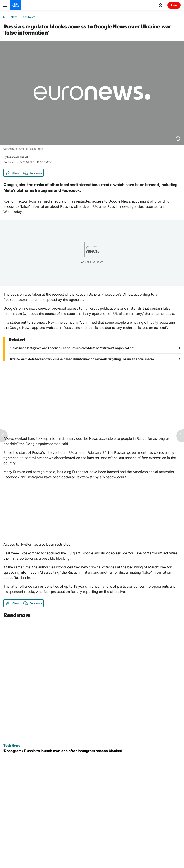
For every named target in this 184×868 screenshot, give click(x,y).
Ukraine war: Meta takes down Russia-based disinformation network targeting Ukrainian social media (81, 359)
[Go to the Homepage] (16, 5)
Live (174, 5)
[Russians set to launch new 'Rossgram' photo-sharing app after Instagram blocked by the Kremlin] (92, 751)
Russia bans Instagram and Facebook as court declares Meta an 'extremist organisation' (71, 348)
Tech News (28, 17)
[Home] (5, 17)
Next (14, 17)
